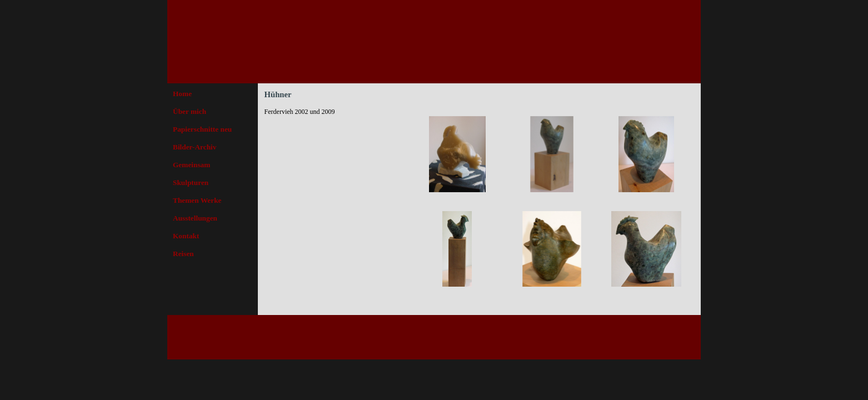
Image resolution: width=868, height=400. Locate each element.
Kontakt (186, 236)
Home (182, 94)
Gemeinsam (191, 165)
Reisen (183, 254)
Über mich (189, 111)
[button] (458, 154)
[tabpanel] (334, 112)
